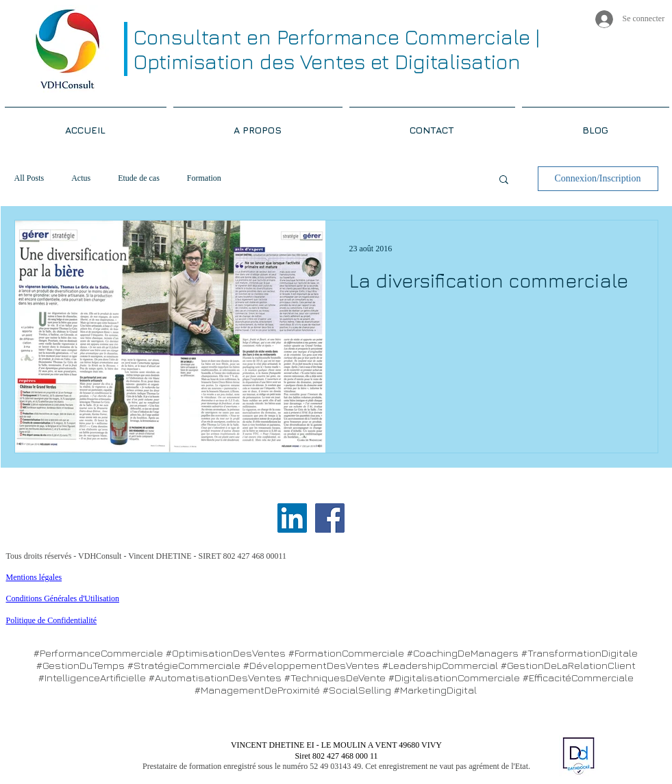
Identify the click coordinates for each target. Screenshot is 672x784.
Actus (81, 178)
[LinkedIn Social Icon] (292, 518)
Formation (204, 178)
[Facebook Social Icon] (330, 518)
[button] (504, 180)
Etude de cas (139, 178)
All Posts (29, 178)
